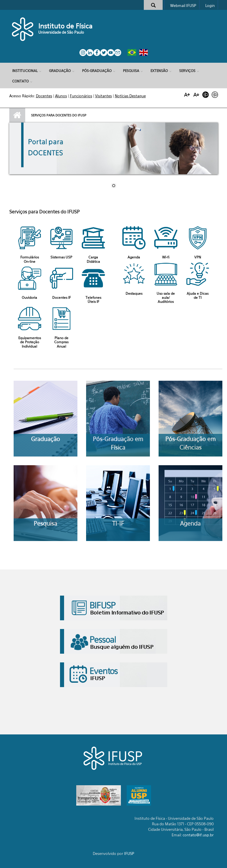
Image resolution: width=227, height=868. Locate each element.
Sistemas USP (61, 257)
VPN (198, 257)
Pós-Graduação (97, 71)
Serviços (187, 71)
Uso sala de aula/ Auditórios (166, 298)
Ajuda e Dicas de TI (198, 295)
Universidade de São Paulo (61, 32)
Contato (20, 81)
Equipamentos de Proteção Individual (30, 342)
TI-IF (118, 523)
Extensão (159, 71)
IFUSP (129, 853)
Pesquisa (131, 71)
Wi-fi (166, 257)
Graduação (60, 71)
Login (210, 6)
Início (17, 115)
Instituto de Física (65, 26)
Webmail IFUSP (183, 6)
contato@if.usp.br (198, 835)
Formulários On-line (30, 259)
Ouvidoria (29, 298)
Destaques (134, 293)
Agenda (134, 257)
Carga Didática (93, 259)
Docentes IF (61, 298)
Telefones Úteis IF (93, 300)
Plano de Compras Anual (61, 342)
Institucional (25, 71)
